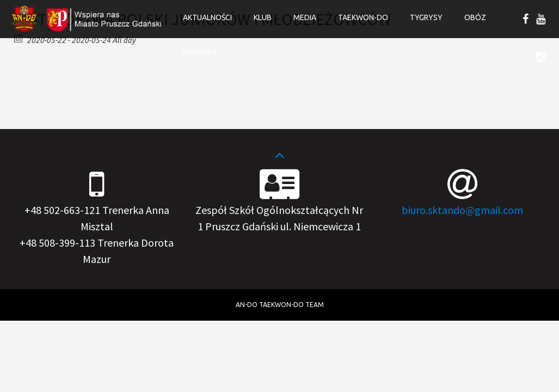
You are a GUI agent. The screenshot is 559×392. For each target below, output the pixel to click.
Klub (263, 17)
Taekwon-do (363, 17)
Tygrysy (426, 17)
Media (305, 17)
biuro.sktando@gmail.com (462, 210)
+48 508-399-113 (57, 243)
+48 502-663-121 (62, 210)
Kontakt (200, 52)
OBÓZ (475, 17)
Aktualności (207, 17)
